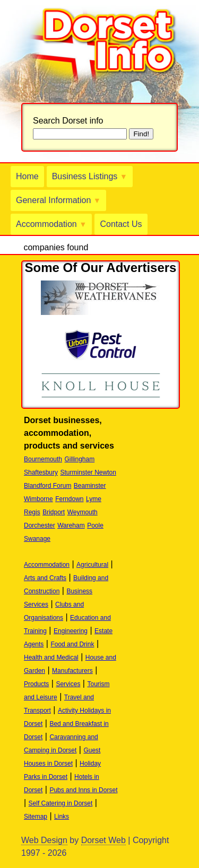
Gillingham (80, 459)
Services (68, 684)
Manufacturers (72, 671)
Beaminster (90, 486)
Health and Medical (51, 657)
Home (27, 176)
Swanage (37, 539)
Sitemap (36, 817)
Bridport (54, 512)
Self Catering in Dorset (61, 803)
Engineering (71, 631)
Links (62, 817)
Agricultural (92, 565)
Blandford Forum (47, 486)
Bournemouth (43, 459)
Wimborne (38, 499)
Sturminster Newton (88, 472)
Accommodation (51, 224)
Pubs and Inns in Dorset (83, 790)
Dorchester (40, 525)
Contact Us (121, 224)
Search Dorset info (68, 121)
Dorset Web (103, 840)
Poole (95, 525)
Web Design (44, 840)
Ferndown (69, 499)
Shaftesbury (41, 472)
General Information (58, 200)
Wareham (71, 525)
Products (36, 684)
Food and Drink (72, 644)
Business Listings (90, 176)
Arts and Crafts (45, 578)
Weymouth (83, 512)
